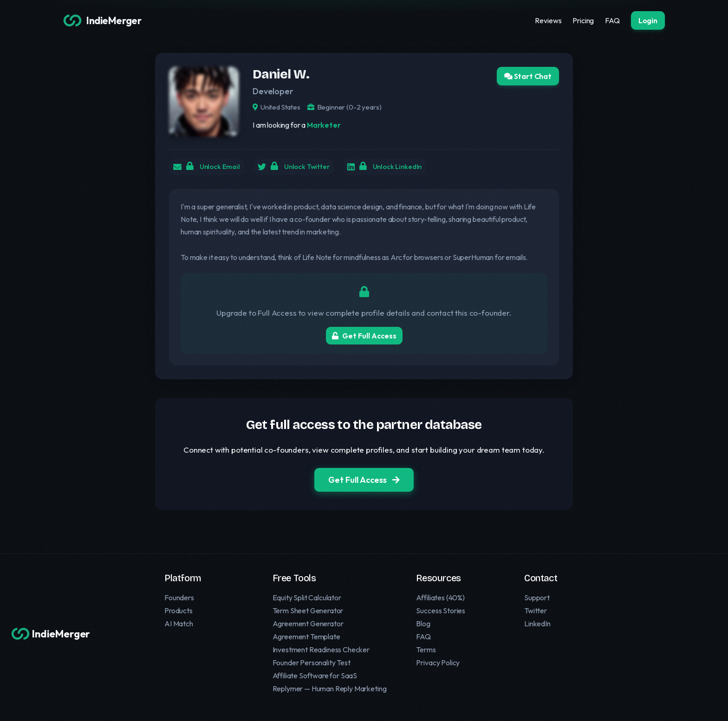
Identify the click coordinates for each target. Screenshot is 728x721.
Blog (423, 624)
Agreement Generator (308, 624)
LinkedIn (537, 624)
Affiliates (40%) (440, 598)
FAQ (612, 20)
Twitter (536, 611)
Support (537, 598)
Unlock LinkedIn (411, 168)
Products (179, 611)
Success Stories (441, 611)
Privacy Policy (438, 663)
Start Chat (528, 76)
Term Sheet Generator (308, 611)
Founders (179, 598)
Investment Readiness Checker (321, 650)
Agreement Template (306, 637)
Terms (426, 650)
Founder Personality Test (312, 663)
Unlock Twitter (312, 168)
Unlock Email (217, 168)
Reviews (548, 20)
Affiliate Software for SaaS (315, 676)
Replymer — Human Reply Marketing (330, 689)
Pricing (583, 20)
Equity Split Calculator (307, 598)
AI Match (179, 624)
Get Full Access (364, 338)
